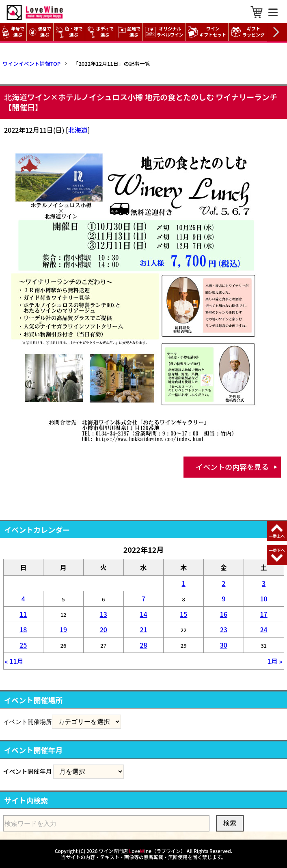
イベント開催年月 (28, 771)
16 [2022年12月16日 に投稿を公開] (224, 614)
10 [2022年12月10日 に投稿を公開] (263, 599)
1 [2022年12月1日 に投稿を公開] (184, 583)
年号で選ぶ (13, 32)
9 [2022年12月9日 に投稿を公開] (223, 599)
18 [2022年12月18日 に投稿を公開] (23, 629)
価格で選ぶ (40, 32)
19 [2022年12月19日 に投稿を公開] (63, 629)
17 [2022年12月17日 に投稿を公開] (263, 614)
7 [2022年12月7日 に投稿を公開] (143, 599)
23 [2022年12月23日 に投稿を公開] (224, 629)
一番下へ (277, 550)
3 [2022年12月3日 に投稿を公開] (264, 583)
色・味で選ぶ (69, 32)
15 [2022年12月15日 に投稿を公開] (183, 614)
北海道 (78, 130)
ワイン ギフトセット (208, 32)
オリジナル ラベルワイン (165, 32)
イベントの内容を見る (232, 467)
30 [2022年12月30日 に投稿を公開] (224, 645)
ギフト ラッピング (249, 32)
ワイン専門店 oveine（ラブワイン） (142, 851)
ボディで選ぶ (100, 32)
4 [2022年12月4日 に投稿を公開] (23, 599)
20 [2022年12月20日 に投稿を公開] (104, 629)
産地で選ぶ (129, 32)
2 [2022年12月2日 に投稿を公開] (223, 583)
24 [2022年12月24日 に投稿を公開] (263, 629)
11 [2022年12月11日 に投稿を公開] (23, 614)
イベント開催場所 (28, 722)
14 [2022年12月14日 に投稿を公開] (143, 614)
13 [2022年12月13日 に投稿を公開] (104, 614)
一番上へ (277, 536)
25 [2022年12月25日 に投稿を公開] (23, 645)
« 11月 (14, 661)
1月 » (275, 661)
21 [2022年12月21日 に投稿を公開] (143, 629)
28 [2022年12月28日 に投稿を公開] (143, 645)
